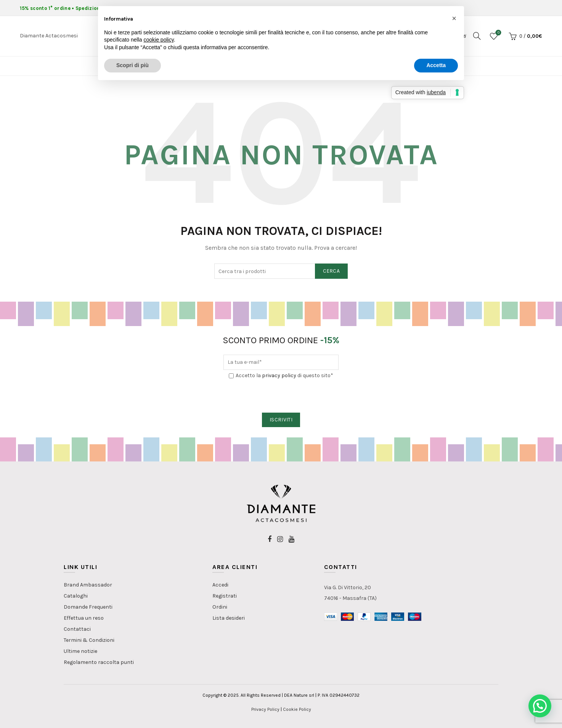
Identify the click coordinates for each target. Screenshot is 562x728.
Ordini (220, 607)
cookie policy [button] (159, 40)
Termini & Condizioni (89, 640)
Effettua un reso (84, 618)
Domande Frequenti (88, 607)
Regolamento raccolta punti (99, 662)
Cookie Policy (297, 709)
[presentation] (281, 396)
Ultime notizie (80, 651)
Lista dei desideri (498, 33)
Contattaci (77, 629)
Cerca (332, 271)
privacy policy (279, 375)
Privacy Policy (265, 709)
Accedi (220, 585)
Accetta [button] (436, 65)
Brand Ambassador (88, 585)
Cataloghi (76, 596)
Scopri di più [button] (132, 65)
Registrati (225, 596)
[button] (540, 706)
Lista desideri (229, 618)
